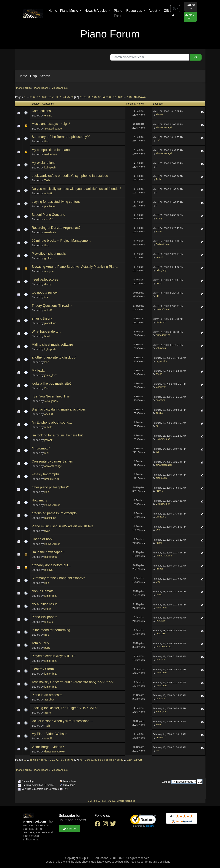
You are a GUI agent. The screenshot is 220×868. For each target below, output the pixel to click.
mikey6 (49, 570)
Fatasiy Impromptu (45, 474)
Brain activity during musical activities (59, 409)
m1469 (48, 193)
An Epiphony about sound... (52, 422)
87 (115, 97)
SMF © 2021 (109, 801)
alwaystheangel (53, 129)
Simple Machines (126, 801)
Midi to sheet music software (52, 345)
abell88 (49, 414)
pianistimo (50, 206)
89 (122, 97)
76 (72, 97)
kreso (159, 231)
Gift (166, 11)
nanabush (50, 232)
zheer (159, 374)
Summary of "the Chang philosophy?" (59, 578)
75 (68, 97)
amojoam (50, 271)
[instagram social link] (106, 825)
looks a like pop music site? (52, 384)
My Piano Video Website (49, 734)
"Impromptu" (41, 448)
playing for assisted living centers (56, 202)
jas (157, 452)
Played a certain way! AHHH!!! (54, 656)
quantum (160, 400)
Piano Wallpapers (44, 617)
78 (81, 97)
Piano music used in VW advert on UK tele (63, 526)
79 (85, 97)
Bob (47, 141)
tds (46, 297)
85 (107, 97)
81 (92, 97)
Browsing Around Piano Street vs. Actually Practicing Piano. (75, 267)
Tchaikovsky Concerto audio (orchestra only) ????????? (73, 682)
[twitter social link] (114, 825)
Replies (131, 104)
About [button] (153, 11)
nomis (159, 595)
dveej (48, 284)
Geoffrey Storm (43, 669)
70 (50, 97)
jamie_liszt (50, 375)
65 (31, 97)
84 (103, 97)
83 (99, 97)
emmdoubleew (163, 647)
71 (53, 97)
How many (39, 500)
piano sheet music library (89, 862)
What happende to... (46, 332)
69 (46, 97)
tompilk (160, 257)
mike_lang (161, 270)
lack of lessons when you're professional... (62, 721)
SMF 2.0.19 (94, 801)
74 (64, 97)
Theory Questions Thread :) (52, 306)
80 (88, 97)
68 (42, 97)
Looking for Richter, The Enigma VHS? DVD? (65, 708)
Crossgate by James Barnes (52, 461)
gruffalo (49, 258)
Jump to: (166, 782)
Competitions (41, 111)
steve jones (51, 401)
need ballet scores (45, 280)
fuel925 (49, 622)
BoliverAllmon (163, 244)
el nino (48, 116)
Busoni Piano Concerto (48, 215)
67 (38, 97)
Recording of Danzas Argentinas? (56, 228)
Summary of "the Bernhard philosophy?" (61, 137)
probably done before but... (51, 565)
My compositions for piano (51, 150)
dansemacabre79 (54, 752)
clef (158, 140)
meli (47, 453)
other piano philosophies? (50, 487)
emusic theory (42, 318)
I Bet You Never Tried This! (51, 396)
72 (57, 97)
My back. (38, 370)
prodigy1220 (52, 479)
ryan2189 (161, 621)
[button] (23, 76)
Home (53, 11)
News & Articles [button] (96, 11)
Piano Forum (119, 13)
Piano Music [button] (69, 11)
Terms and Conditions (158, 862)
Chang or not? (42, 539)
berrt (47, 336)
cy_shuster (162, 361)
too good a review (45, 293)
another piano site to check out (54, 357)
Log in (191, 7)
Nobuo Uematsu (43, 591)
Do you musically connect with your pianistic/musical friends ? (76, 189)
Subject (36, 104)
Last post (158, 104)
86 (111, 97)
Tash (47, 180)
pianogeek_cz (163, 335)
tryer (47, 531)
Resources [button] (135, 11)
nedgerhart (51, 154)
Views (140, 104)
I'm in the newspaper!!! (48, 552)
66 (35, 97)
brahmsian (161, 478)
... (28, 97)
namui (159, 543)
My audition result (45, 604)
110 (129, 97)
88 (118, 97)
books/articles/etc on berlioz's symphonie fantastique (70, 176)
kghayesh (50, 168)
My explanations (43, 163)
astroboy (49, 700)
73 (61, 97)
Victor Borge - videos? (48, 747)
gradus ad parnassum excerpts (54, 513)
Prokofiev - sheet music (49, 254)
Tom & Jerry (40, 643)
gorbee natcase (164, 556)
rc (157, 166)
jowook (48, 440)
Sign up (190, 17)
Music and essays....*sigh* (51, 124)
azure (48, 713)
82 (96, 97)
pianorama (51, 557)
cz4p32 (49, 219)
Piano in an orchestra (47, 695)
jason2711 (161, 387)
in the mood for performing (51, 630)
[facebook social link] (99, 825)
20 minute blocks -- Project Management (61, 241)
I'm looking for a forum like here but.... (59, 435)
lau (158, 750)
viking (159, 218)
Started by (48, 104)
